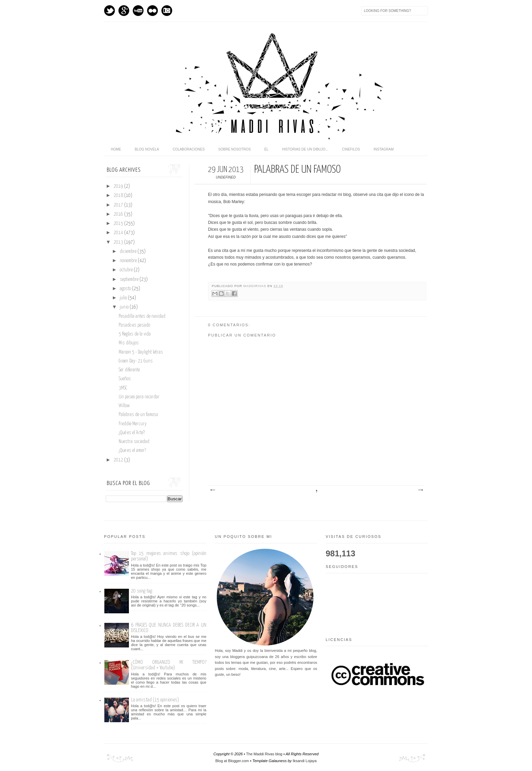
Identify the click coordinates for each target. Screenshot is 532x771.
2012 (119, 460)
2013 (119, 242)
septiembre (130, 280)
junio (125, 307)
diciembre (129, 252)
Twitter (109, 11)
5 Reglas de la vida (135, 334)
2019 (119, 186)
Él (266, 149)
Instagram (167, 11)
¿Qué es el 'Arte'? (132, 433)
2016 (119, 214)
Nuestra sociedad (134, 442)
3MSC (123, 388)
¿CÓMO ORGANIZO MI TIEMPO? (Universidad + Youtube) (169, 665)
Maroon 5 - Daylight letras (141, 352)
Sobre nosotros (234, 149)
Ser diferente (129, 370)
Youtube (138, 11)
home (116, 149)
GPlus (124, 11)
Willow (124, 406)
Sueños (125, 379)
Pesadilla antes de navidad (142, 316)
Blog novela (147, 149)
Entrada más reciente (212, 490)
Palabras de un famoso (138, 415)
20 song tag (142, 591)
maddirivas (255, 286)
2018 (119, 196)
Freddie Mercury (133, 424)
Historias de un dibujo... (305, 149)
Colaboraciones (189, 149)
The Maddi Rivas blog (264, 754)
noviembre (129, 261)
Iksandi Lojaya (305, 761)
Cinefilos (351, 149)
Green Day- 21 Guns (136, 361)
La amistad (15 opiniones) (155, 700)
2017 (119, 205)
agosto (126, 289)
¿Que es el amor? (132, 451)
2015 (119, 224)
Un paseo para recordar (139, 397)
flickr (152, 11)
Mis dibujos (129, 343)
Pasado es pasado (134, 325)
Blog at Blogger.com (232, 761)
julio (124, 298)
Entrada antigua (420, 490)
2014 (119, 233)
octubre (127, 270)
